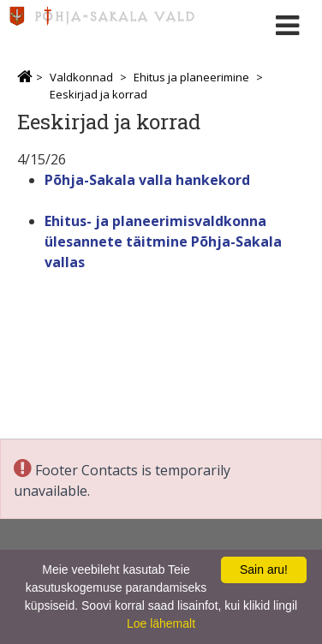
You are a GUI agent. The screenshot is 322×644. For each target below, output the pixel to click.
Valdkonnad (81, 77)
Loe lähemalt (161, 623)
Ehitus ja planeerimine (191, 77)
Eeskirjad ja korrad (98, 94)
